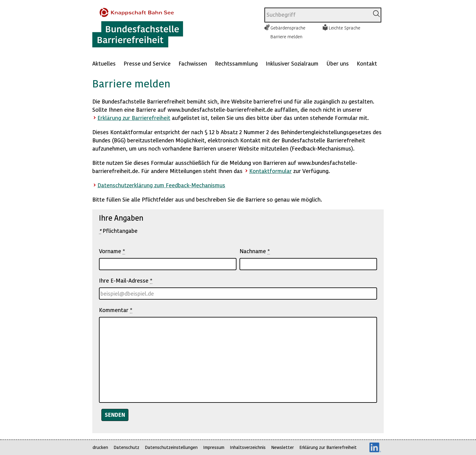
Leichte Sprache (345, 28)
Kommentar (116, 310)
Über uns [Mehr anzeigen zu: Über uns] (338, 63)
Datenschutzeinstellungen (171, 447)
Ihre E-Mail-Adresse (126, 280)
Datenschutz (126, 447)
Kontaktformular (270, 171)
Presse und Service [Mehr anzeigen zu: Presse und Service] (147, 63)
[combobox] (317, 15)
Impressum (214, 447)
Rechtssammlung (236, 63)
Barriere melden (286, 36)
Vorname (112, 251)
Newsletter (282, 447)
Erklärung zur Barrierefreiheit (134, 118)
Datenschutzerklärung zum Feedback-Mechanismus (161, 185)
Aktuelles (104, 63)
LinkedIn (375, 447)
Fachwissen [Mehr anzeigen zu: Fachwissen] (193, 63)
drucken (100, 447)
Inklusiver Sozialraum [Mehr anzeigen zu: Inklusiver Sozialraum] (292, 63)
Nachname (255, 251)
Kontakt (367, 63)
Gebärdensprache (288, 28)
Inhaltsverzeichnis (248, 447)
